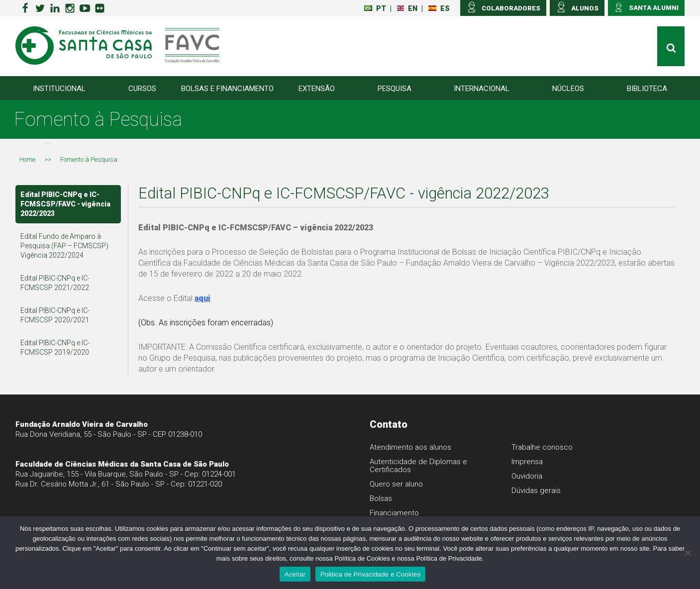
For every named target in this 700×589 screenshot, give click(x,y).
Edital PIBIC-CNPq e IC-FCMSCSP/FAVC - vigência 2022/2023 (65, 204)
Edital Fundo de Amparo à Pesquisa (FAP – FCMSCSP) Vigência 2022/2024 (64, 246)
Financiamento (394, 513)
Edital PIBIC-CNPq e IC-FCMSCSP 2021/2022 (55, 283)
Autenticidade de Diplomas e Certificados (418, 466)
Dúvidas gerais (536, 491)
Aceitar (295, 574)
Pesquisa (395, 89)
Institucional (59, 89)
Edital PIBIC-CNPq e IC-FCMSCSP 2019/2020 (55, 347)
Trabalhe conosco (542, 447)
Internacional (482, 89)
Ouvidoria (527, 476)
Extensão (317, 89)
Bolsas (381, 498)
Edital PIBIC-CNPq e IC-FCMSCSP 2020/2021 (55, 315)
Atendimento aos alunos (410, 447)
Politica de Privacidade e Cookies (370, 574)
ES (439, 8)
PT (375, 8)
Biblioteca (647, 89)
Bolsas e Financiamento (227, 89)
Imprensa (527, 462)
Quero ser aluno (396, 484)
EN (407, 8)
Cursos (142, 89)
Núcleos (568, 89)
